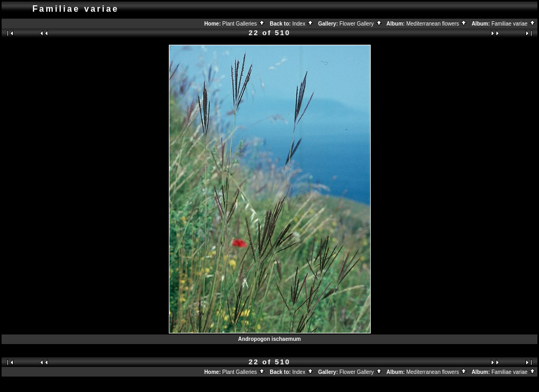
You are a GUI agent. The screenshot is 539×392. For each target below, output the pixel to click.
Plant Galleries (244, 24)
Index (303, 24)
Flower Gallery (361, 24)
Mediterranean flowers (437, 24)
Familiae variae (514, 24)
